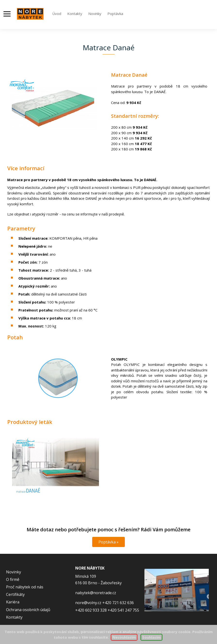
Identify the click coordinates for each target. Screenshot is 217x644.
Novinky (95, 14)
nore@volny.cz (88, 603)
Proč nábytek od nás (25, 587)
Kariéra (13, 602)
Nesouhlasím (124, 637)
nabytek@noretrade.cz (96, 593)
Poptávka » (108, 542)
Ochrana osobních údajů (28, 610)
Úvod (57, 14)
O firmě (13, 579)
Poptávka (115, 14)
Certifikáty (15, 594)
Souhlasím (151, 637)
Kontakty (75, 14)
